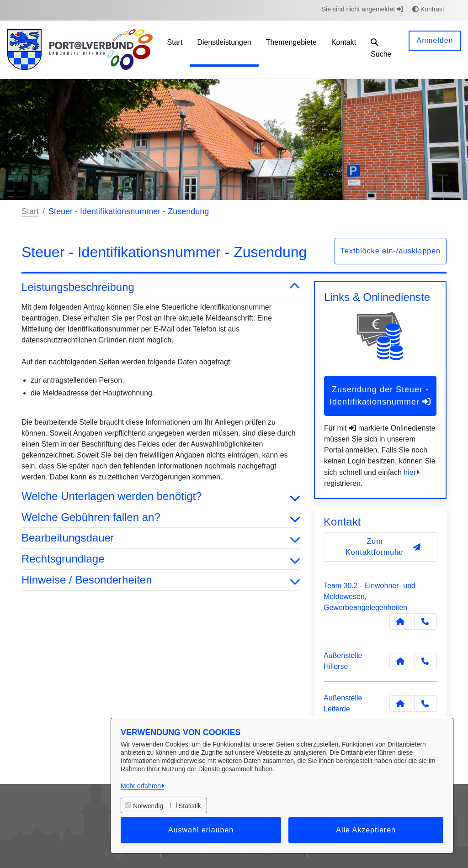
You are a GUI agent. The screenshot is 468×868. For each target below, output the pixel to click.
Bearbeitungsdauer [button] (161, 538)
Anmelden (435, 40)
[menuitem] (175, 50)
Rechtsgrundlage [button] (161, 559)
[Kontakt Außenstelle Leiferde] (401, 704)
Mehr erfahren (141, 786)
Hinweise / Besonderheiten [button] (161, 580)
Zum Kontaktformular (383, 547)
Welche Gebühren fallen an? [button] (161, 518)
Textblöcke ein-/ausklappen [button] (391, 251)
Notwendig (148, 806)
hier (410, 472)
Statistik (190, 806)
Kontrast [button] (428, 9)
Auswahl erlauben (201, 830)
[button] (383, 50)
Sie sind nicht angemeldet (362, 9)
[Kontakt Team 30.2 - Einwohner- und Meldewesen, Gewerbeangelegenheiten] (401, 621)
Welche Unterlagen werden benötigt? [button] (161, 497)
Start (30, 211)
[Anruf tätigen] (425, 621)
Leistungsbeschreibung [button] (161, 287)
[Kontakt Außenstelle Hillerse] (401, 661)
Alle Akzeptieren (366, 830)
